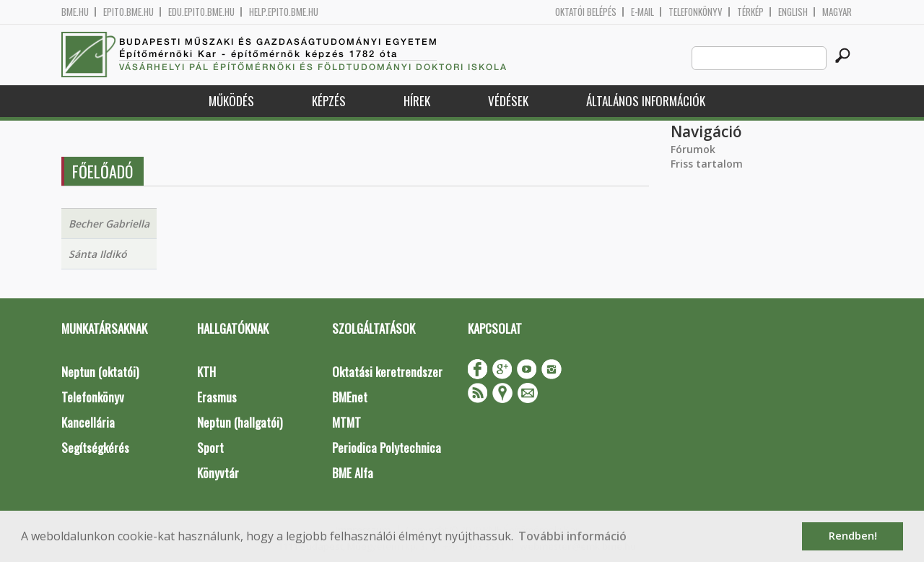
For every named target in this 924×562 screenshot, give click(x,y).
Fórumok (693, 149)
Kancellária (88, 422)
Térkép (750, 12)
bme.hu (75, 12)
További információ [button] (572, 536)
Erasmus (217, 397)
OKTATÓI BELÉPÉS (586, 12)
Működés (231, 101)
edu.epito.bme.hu (201, 12)
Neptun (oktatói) (100, 372)
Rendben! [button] (853, 536)
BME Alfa (353, 473)
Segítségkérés (95, 448)
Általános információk (646, 101)
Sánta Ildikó (98, 254)
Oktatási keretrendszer (387, 372)
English (793, 12)
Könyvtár (218, 473)
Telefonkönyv (696, 12)
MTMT (346, 422)
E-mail (642, 12)
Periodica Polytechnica (387, 448)
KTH (206, 372)
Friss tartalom (707, 164)
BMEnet (350, 397)
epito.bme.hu (128, 12)
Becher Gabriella (109, 224)
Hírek (417, 101)
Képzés (329, 101)
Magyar (837, 12)
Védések (508, 101)
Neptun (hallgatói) (240, 422)
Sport (210, 448)
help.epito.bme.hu (284, 12)
